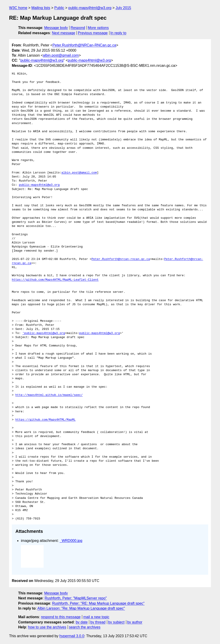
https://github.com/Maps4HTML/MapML (46, 420)
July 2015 (123, 8)
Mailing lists (41, 8)
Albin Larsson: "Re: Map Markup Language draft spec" (81, 608)
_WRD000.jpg (71, 541)
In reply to (118, 33)
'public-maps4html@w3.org (44, 333)
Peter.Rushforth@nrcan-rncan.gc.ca (121, 259)
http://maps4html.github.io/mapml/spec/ (49, 395)
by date (82, 622)
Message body (56, 28)
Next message (64, 33)
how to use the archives (47, 627)
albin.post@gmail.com (61, 55)
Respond (78, 28)
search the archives (85, 627)
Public (59, 8)
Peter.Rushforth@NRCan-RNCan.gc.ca (84, 45)
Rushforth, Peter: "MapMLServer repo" (76, 598)
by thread (98, 622)
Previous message (93, 33)
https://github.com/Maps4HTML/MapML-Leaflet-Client (55, 280)
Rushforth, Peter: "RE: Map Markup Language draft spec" (98, 603)
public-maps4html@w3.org (90, 8)
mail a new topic (96, 617)
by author (135, 622)
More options (98, 28)
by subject (116, 622)
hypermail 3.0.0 (72, 636)
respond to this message (61, 617)
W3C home (18, 8)
